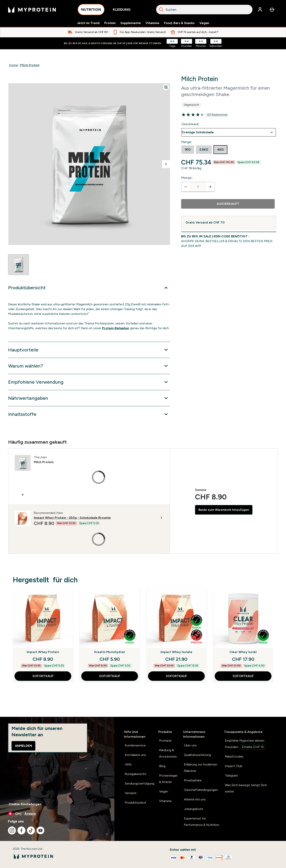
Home (13, 65)
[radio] (188, 150)
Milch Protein (30, 65)
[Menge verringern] (186, 187)
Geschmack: (190, 124)
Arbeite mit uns (195, 799)
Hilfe (128, 764)
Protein (110, 23)
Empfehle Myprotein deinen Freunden (245, 744)
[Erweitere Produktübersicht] (89, 288)
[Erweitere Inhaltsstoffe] (89, 414)
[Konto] (260, 10)
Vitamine (152, 23)
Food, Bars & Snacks (179, 23)
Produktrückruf (135, 803)
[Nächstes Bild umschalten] (166, 164)
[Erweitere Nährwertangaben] (89, 398)
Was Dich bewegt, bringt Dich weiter (246, 788)
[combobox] (204, 10)
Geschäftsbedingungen (201, 790)
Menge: (187, 178)
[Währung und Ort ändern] (57, 814)
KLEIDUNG (122, 11)
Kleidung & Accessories (168, 753)
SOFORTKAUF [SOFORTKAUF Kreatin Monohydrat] (110, 676)
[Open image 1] (18, 265)
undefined (229, 132)
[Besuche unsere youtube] (41, 830)
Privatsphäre (193, 780)
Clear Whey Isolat (243, 652)
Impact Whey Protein (43, 652)
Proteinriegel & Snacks (168, 779)
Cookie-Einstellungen (25, 804)
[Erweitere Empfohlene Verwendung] (89, 382)
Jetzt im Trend (88, 23)
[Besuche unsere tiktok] (31, 830)
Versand (130, 793)
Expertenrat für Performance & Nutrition (202, 822)
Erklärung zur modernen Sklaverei (201, 768)
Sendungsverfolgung (140, 783)
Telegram (231, 776)
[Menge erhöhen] (210, 187)
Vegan (204, 23)
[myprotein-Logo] (32, 10)
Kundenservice (135, 745)
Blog (162, 766)
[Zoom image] (166, 87)
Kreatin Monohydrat (110, 652)
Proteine (165, 741)
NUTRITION (91, 11)
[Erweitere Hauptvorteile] (89, 350)
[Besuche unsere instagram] (12, 830)
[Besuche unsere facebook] (21, 830)
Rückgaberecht (136, 774)
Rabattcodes (234, 756)
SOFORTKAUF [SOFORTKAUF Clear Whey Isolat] (243, 676)
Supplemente (131, 23)
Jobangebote (194, 809)
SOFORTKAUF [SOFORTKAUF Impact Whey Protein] (43, 676)
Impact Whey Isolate (176, 652)
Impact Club (234, 766)
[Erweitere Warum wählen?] (89, 366)
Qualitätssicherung (197, 755)
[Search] (161, 10)
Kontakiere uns (135, 755)
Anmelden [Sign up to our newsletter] (23, 746)
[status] (198, 187)
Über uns (190, 745)
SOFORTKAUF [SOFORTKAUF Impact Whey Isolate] (176, 676)
